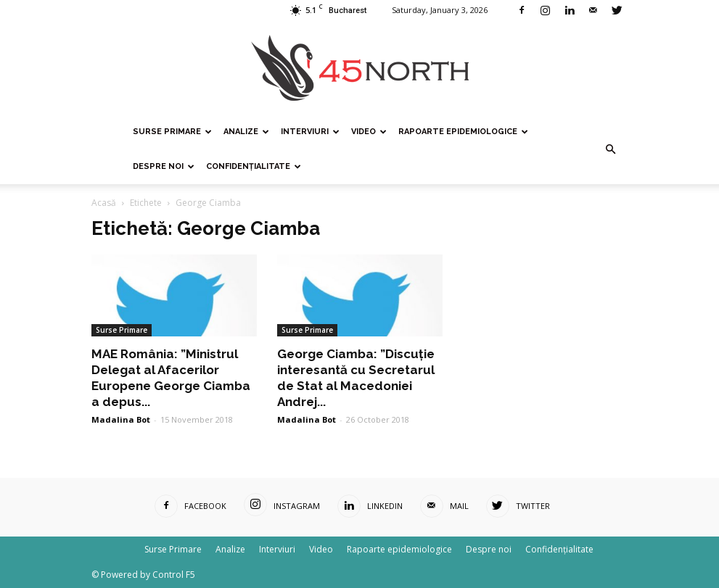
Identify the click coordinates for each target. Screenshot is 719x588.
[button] (611, 149)
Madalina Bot (121, 419)
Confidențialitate (254, 166)
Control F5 (174, 575)
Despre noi (164, 166)
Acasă (104, 203)
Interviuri (310, 132)
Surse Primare (172, 132)
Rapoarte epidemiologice (463, 132)
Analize (246, 132)
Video (369, 132)
